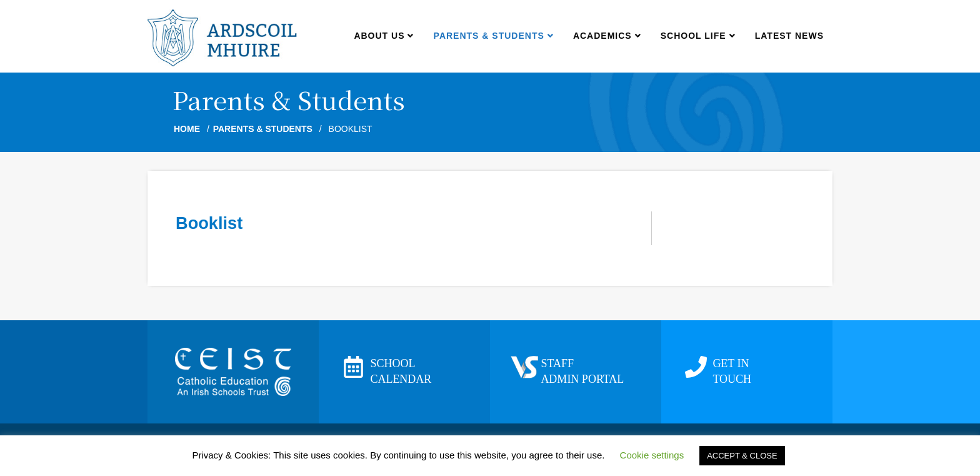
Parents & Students (493, 36)
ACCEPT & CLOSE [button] (742, 456)
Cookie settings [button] (652, 455)
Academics (607, 36)
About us (383, 36)
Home (187, 129)
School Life (698, 36)
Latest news (789, 36)
